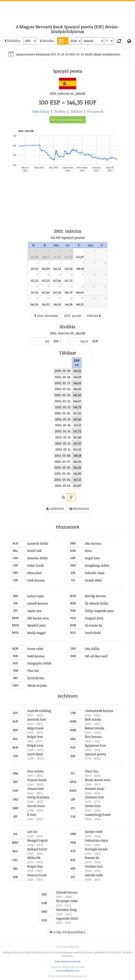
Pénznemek (95, 112)
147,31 (35, 292)
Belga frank (35, 728)
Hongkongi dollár (97, 565)
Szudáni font (94, 866)
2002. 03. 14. (63, 431)
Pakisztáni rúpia (97, 840)
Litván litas (93, 806)
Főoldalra (12, 41)
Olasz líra (92, 771)
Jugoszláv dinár (67, 918)
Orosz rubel (35, 649)
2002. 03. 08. (63, 455)
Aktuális (47, 41)
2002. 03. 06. (63, 467)
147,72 (68, 281)
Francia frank (37, 780)
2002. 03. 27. (63, 383)
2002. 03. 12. (63, 443)
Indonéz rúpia (95, 573)
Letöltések (55, 509)
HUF (95, 341)
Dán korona (93, 543)
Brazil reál (35, 551)
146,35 (80, 304)
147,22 (34, 281)
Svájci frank (36, 565)
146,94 (68, 269)
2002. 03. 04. (63, 480)
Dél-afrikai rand (96, 656)
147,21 (35, 269)
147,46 (57, 281)
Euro (88, 551)
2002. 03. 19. (63, 419)
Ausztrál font (37, 719)
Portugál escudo (96, 849)
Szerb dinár (93, 633)
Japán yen (34, 611)
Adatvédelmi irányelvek (67, 961)
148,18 (80, 269)
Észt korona (93, 737)
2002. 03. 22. (63, 401)
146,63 (46, 257)
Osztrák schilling (39, 711)
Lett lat (32, 832)
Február (94, 316)
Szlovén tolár (94, 875)
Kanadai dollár (38, 558)
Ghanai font (36, 789)
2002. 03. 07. (63, 462)
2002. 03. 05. (63, 474)
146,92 (46, 304)
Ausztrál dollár (38, 543)
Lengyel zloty (94, 618)
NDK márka (93, 719)
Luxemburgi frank (98, 815)
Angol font (92, 558)
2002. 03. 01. (63, 486)
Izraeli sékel (93, 580)
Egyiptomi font (95, 745)
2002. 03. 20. (63, 413)
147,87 (80, 257)
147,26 (57, 292)
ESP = (57, 341)
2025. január (73, 316)
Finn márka (35, 771)
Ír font (32, 815)
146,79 (68, 292)
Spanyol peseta (95, 754)
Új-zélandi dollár (97, 603)
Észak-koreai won (98, 780)
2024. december (46, 316)
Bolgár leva (35, 737)
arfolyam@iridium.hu (67, 971)
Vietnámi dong (66, 910)
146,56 (57, 269)
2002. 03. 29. (63, 371)
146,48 (34, 257)
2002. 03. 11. (63, 449)
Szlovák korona (67, 892)
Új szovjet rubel (67, 901)
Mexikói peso (36, 625)
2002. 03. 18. (63, 425)
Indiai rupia (36, 596)
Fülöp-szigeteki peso (99, 611)
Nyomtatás (79, 509)
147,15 (46, 281)
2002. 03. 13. (63, 437)
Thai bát (33, 671)
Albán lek (34, 858)
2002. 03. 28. (63, 377)
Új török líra (36, 678)
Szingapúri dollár (39, 663)
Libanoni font (94, 797)
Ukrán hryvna (37, 686)
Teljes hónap (40, 112)
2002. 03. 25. (63, 395)
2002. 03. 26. (63, 389)
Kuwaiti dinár (95, 789)
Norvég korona (95, 596)
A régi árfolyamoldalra (67, 932)
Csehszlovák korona (99, 711)
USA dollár (92, 649)
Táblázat (76, 112)
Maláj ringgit (36, 633)
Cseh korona (36, 580)
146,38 (69, 304)
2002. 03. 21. (63, 407)
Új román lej (93, 625)
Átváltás (60, 112)
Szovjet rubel (94, 832)
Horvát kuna (36, 806)
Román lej (92, 858)
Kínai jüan (35, 573)
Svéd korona (36, 656)
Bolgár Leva (35, 745)
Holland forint (37, 849)
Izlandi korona (38, 603)
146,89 (46, 269)
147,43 (57, 257)
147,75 (68, 257)
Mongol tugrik (37, 840)
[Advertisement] (67, 11)
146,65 (80, 292)
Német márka (95, 728)
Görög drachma (38, 797)
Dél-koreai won (38, 618)
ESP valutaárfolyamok (68, 120)
